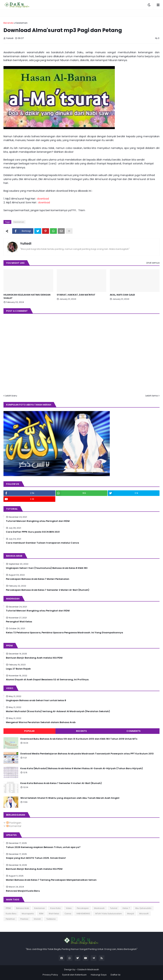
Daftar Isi (116, 975)
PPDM (8, 908)
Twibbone (51, 919)
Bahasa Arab (23, 908)
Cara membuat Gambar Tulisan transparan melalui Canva (42, 543)
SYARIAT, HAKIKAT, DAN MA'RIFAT (76, 295)
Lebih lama (152, 396)
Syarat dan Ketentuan (74, 975)
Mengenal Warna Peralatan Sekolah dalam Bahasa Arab (41, 722)
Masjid (131, 914)
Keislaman (21, 23)
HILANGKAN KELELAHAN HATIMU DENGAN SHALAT (27, 296)
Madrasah (99, 908)
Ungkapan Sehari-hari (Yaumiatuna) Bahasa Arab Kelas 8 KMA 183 (47, 568)
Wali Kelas (54, 914)
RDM (41, 914)
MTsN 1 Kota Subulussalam (109, 914)
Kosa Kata (55, 908)
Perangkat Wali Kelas (19, 622)
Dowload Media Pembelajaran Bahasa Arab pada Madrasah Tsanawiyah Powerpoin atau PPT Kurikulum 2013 (87, 754)
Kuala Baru (11, 914)
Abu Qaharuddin (143, 908)
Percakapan (83, 908)
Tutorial (114, 908)
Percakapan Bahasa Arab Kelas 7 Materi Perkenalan (38, 579)
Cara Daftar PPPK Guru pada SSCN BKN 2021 (33, 532)
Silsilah (37, 919)
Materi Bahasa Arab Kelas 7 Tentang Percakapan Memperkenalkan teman (51, 880)
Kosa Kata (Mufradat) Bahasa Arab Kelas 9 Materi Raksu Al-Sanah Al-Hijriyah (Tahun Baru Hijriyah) (82, 768)
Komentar (14, 826)
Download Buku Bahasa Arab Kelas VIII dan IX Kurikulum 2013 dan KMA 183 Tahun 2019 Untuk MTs (79, 739)
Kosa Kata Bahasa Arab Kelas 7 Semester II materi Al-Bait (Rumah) (61, 783)
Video (69, 908)
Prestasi (24, 919)
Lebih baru (11, 396)
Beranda (8, 23)
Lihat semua (153, 263)
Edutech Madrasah (88, 969)
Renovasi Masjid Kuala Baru (23, 891)
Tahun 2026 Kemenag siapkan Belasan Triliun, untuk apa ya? (43, 847)
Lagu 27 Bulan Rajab (18, 669)
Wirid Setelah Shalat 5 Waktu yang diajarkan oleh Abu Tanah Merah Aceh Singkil (70, 798)
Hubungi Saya (99, 975)
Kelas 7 (126, 908)
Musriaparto (28, 914)
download (43, 199)
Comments (134, 731)
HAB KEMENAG (83, 914)
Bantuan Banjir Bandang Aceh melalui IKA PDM (34, 658)
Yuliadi (26, 243)
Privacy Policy (50, 975)
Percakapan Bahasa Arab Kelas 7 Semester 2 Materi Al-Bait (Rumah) (48, 590)
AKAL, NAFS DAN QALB (122, 295)
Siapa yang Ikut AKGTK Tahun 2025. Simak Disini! (36, 858)
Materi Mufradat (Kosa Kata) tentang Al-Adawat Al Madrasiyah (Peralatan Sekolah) (58, 711)
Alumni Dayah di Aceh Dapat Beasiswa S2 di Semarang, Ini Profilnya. (47, 680)
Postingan (14, 823)
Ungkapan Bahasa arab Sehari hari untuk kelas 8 (36, 700)
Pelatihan (10, 919)
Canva (68, 914)
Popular (29, 731)
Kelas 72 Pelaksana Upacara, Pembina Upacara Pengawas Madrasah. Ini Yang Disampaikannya (64, 633)
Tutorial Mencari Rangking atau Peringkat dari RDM (38, 521)
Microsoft (144, 914)
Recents (81, 731)
